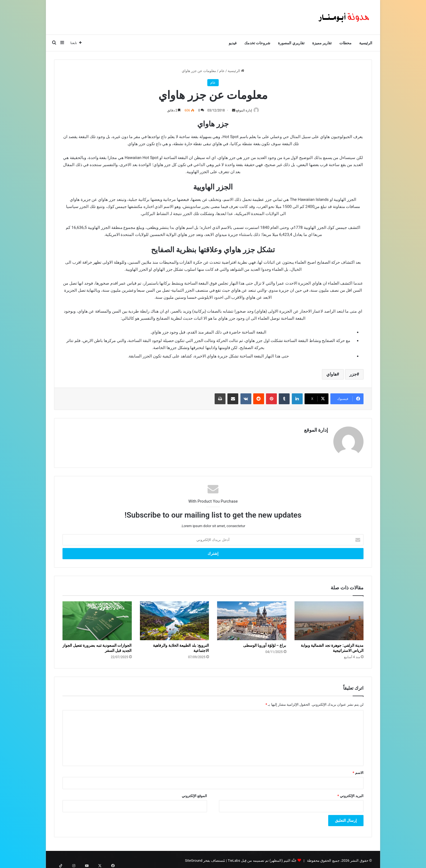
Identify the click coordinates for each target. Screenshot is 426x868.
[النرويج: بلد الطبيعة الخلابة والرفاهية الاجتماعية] (175, 618)
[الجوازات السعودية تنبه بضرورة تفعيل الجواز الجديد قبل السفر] (97, 618)
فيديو (233, 43)
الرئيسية (366, 43)
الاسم (358, 770)
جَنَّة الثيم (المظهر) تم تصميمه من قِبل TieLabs (262, 858)
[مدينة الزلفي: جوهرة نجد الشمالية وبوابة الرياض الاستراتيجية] (329, 618)
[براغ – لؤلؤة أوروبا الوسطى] (252, 618)
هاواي (331, 375)
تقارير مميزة (322, 43)
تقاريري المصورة (291, 43)
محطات (345, 43)
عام (222, 71)
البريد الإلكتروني (350, 793)
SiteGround (194, 858)
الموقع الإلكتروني (194, 793)
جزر (353, 375)
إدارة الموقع (243, 110)
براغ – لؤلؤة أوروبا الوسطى (265, 643)
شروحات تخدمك (257, 43)
